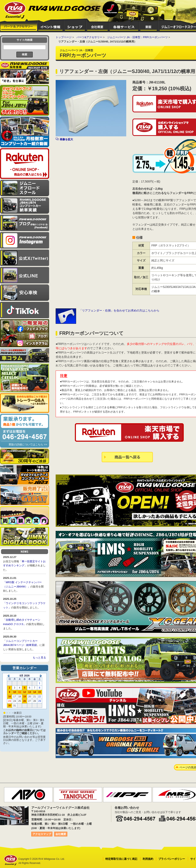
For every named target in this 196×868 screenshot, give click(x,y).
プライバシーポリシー (172, 859)
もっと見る (39, 658)
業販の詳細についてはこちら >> (28, 444)
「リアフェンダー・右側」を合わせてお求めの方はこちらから (119, 310)
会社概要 (61, 834)
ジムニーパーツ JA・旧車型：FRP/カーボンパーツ (137, 37)
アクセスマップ (42, 834)
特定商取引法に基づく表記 (121, 859)
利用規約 (148, 859)
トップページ (64, 37)
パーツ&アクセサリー (89, 37)
